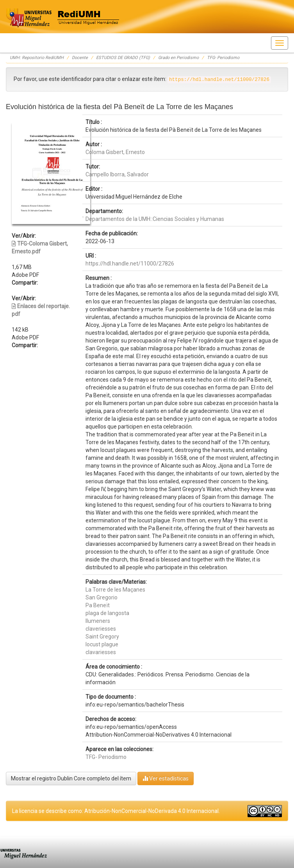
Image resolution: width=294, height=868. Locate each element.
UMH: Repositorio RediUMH (37, 58)
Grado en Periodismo (178, 58)
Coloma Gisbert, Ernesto (115, 152)
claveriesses (101, 629)
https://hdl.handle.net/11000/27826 (130, 264)
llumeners (98, 621)
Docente (80, 58)
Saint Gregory (102, 637)
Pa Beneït (98, 605)
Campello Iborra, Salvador (117, 174)
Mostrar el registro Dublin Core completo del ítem (71, 778)
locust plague (102, 644)
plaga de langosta (107, 613)
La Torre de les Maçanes (115, 590)
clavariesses (101, 652)
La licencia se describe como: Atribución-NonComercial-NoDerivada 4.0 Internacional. (116, 811)
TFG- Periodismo (223, 58)
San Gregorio (102, 597)
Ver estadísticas (166, 778)
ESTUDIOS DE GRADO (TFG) (123, 58)
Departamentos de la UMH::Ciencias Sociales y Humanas (155, 219)
